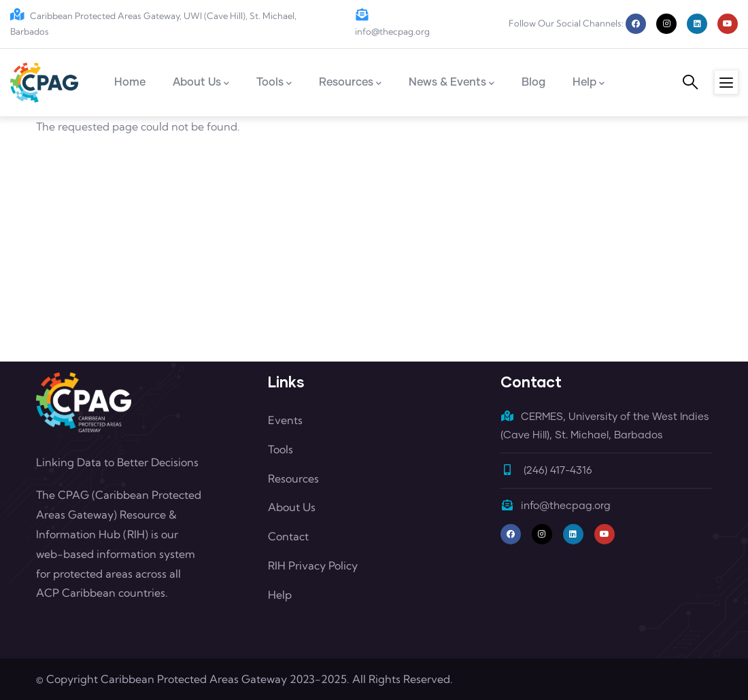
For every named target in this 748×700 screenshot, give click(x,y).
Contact (288, 536)
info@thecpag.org (556, 506)
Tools (280, 449)
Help (280, 595)
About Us (292, 507)
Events (285, 420)
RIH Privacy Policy (313, 565)
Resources (293, 478)
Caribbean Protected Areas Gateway (194, 679)
